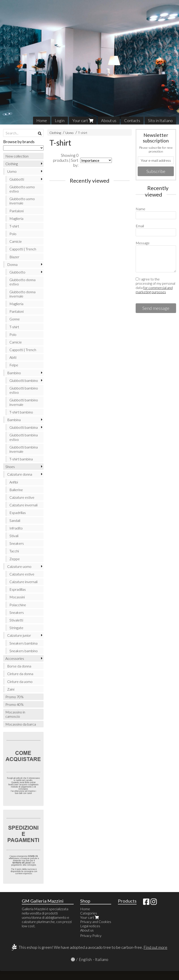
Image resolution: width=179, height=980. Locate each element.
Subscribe (156, 171)
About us (109, 120)
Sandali (15, 520)
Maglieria (16, 218)
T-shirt (83, 133)
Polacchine (18, 605)
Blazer (14, 257)
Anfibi (14, 482)
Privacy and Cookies (96, 922)
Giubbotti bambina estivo (24, 437)
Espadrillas (18, 513)
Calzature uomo (19, 566)
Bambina (14, 420)
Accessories (15, 658)
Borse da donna (19, 666)
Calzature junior (19, 635)
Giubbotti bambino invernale (24, 402)
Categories (89, 913)
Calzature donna (20, 474)
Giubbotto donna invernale (22, 294)
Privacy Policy (91, 935)
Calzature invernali (23, 505)
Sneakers (17, 543)
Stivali (14, 536)
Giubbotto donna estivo (22, 282)
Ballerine (16, 490)
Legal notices (90, 926)
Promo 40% (14, 704)
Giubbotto (17, 272)
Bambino (14, 373)
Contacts (132, 120)
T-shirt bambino (21, 412)
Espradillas (18, 589)
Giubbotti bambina (24, 427)
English (85, 959)
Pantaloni (17, 211)
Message (143, 243)
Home (42, 120)
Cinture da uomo (20, 681)
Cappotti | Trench (23, 249)
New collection (17, 156)
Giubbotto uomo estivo (22, 189)
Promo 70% (14, 697)
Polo (13, 234)
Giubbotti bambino (24, 380)
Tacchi (14, 551)
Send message (156, 308)
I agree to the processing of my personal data (155, 285)
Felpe (14, 365)
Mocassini (17, 597)
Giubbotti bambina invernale (24, 449)
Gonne (15, 319)
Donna (12, 264)
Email (140, 226)
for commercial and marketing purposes (154, 290)
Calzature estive (22, 497)
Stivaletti (16, 620)
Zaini (11, 689)
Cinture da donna (20, 674)
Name (140, 209)
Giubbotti (17, 179)
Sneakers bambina (23, 643)
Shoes (10, 467)
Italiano (102, 959)
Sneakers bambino (24, 651)
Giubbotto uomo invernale (22, 201)
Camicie (16, 241)
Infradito (16, 528)
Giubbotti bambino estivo (24, 390)
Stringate (16, 628)
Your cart (83, 120)
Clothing (55, 133)
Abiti (13, 357)
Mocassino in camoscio (15, 714)
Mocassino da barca (21, 724)
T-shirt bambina (21, 459)
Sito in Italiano (160, 120)
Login (60, 120)
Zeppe (15, 559)
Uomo (70, 133)
